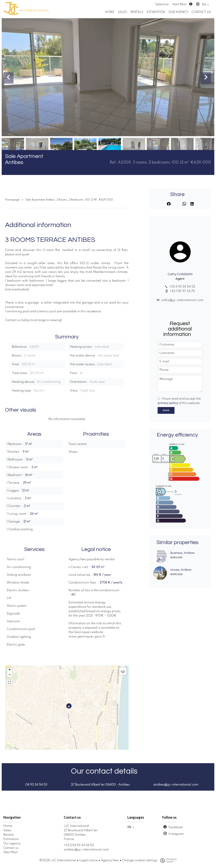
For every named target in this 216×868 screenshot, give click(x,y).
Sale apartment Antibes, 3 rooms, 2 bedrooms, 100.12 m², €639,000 (69, 200)
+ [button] (10, 670)
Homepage (12, 200)
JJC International (76, 826)
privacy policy (168, 403)
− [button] (10, 675)
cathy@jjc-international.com (182, 300)
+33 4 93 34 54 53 (182, 287)
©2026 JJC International (58, 860)
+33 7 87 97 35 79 (182, 291)
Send (166, 410)
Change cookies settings (140, 860)
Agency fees (110, 860)
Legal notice (89, 860)
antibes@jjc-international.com (86, 850)
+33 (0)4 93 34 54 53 (79, 845)
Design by (167, 860)
